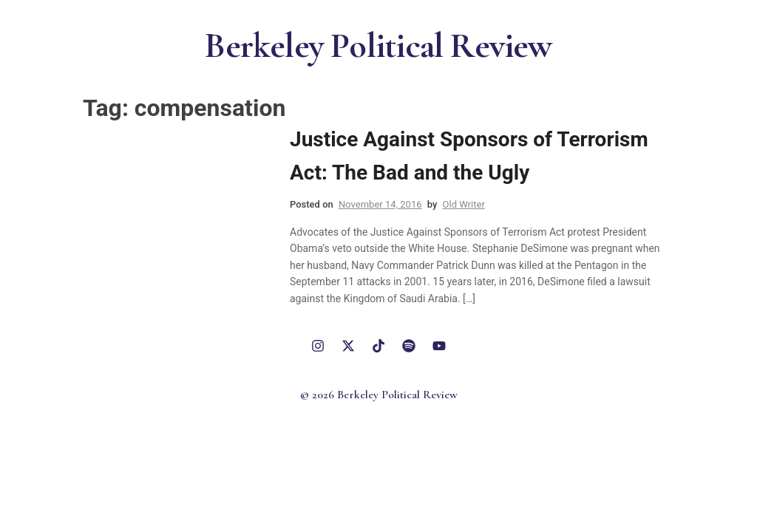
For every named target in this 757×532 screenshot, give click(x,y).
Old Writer (464, 204)
